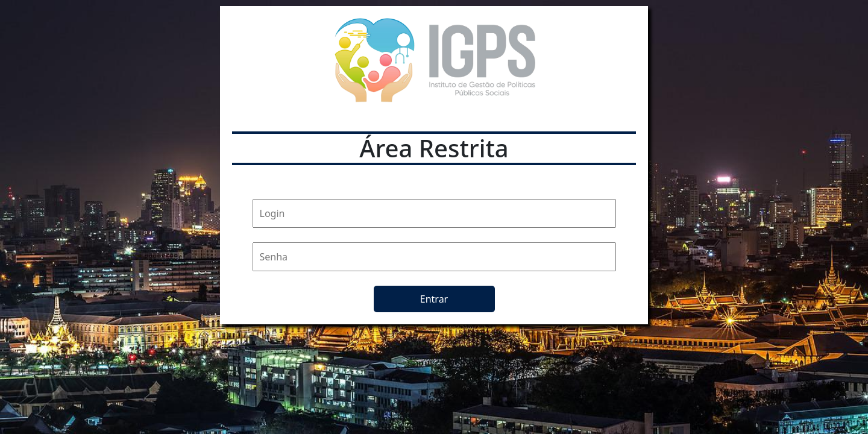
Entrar (434, 299)
